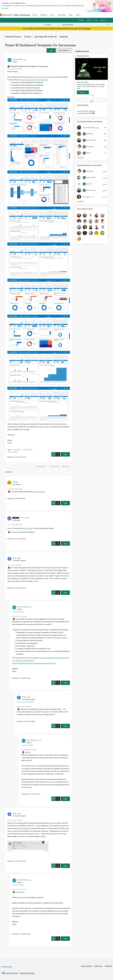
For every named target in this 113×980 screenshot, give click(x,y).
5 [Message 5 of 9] (18, 678)
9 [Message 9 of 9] (14, 498)
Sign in (89, 20)
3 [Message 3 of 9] (18, 934)
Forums (34, 15)
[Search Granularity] (52, 25)
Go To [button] (103, 20)
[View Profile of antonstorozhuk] (18, 59)
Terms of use (98, 966)
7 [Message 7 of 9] (28, 794)
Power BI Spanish (27, 528)
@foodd (18, 619)
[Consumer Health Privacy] (27, 973)
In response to (18, 612)
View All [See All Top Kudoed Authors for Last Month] (80, 201)
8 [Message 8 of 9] (14, 539)
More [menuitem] (78, 15)
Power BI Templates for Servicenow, (42, 77)
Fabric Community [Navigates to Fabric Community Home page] (22, 15)
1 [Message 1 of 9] (14, 457)
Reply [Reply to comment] (65, 503)
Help (96, 20)
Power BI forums (13, 36)
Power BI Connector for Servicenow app (34, 80)
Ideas (52, 15)
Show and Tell (28, 450)
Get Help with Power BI (46, 36)
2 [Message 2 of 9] (14, 861)
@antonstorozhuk (39, 492)
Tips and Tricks (13, 452)
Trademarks (108, 966)
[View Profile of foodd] (14, 558)
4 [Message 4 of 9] (14, 588)
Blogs (71, 15)
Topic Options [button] (63, 50)
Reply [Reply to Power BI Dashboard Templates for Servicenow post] (65, 454)
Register (81, 20)
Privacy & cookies (86, 966)
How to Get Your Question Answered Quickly (86, 112)
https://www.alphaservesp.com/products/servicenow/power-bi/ (34, 663)
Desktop (64, 36)
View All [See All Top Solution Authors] (80, 158)
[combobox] (86, 25)
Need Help (17, 450)
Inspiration (44, 15)
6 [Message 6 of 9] (23, 721)
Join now (5, 8)
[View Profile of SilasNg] (15, 482)
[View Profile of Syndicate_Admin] (25, 518)
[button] (51, 50)
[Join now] (83, 92)
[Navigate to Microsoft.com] (6, 15)
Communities (62, 15)
